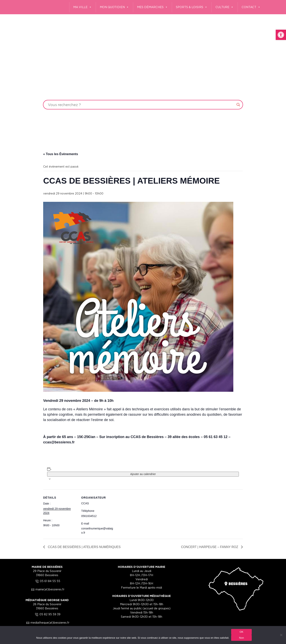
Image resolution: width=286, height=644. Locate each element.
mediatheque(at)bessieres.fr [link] (47, 623)
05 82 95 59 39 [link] (47, 614)
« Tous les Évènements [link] (61, 154)
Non (242, 638)
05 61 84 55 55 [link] (47, 581)
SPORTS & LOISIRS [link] (192, 7)
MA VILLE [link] (82, 7)
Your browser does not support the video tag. (143, 71)
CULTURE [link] (225, 7)
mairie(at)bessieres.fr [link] (47, 589)
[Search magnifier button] (238, 105)
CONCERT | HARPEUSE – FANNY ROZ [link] (210, 547)
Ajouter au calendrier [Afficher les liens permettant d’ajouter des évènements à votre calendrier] (143, 474)
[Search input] (141, 105)
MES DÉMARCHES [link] (152, 7)
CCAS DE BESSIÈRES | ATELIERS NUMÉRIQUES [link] (84, 547)
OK (242, 632)
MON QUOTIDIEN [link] (114, 7)
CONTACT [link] (251, 7)
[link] (281, 35)
